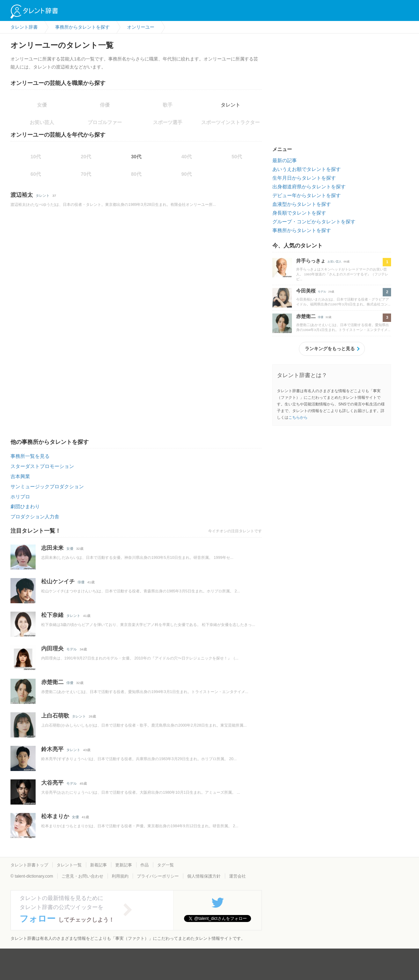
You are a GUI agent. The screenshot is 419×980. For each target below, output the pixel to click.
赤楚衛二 (52, 682)
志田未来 (52, 548)
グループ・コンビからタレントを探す (314, 222)
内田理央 (52, 648)
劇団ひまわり (25, 506)
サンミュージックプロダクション (47, 487)
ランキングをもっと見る (330, 349)
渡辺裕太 (22, 195)
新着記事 (98, 865)
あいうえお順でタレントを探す (307, 169)
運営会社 (237, 876)
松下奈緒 (52, 615)
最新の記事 (285, 160)
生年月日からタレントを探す (304, 178)
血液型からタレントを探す (302, 204)
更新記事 (124, 865)
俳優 (81, 582)
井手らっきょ (311, 261)
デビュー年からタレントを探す (307, 195)
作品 (145, 865)
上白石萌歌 (55, 716)
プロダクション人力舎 (35, 517)
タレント (230, 105)
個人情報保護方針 (204, 876)
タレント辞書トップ (29, 865)
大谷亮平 (52, 783)
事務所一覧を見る (30, 456)
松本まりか (55, 816)
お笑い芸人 (335, 262)
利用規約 (120, 876)
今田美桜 (306, 291)
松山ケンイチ (58, 581)
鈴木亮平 (52, 749)
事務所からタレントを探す (302, 230)
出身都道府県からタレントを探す (309, 187)
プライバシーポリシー (158, 876)
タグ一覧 (166, 865)
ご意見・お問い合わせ (82, 876)
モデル (72, 649)
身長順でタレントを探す (299, 213)
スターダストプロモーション (42, 466)
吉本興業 (20, 476)
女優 (70, 549)
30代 (136, 157)
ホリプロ (20, 497)
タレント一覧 (69, 865)
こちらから (298, 417)
